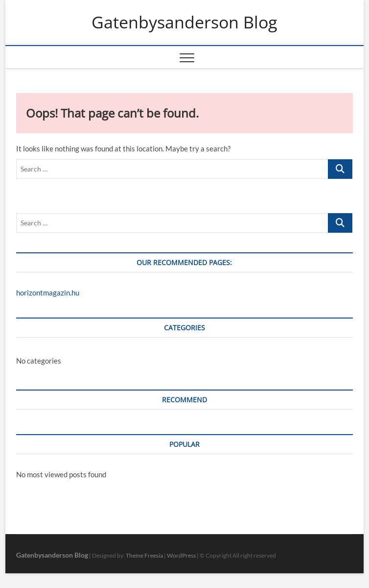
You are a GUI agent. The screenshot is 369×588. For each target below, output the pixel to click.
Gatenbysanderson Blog (184, 23)
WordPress (181, 555)
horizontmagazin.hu (48, 293)
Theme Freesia (144, 555)
